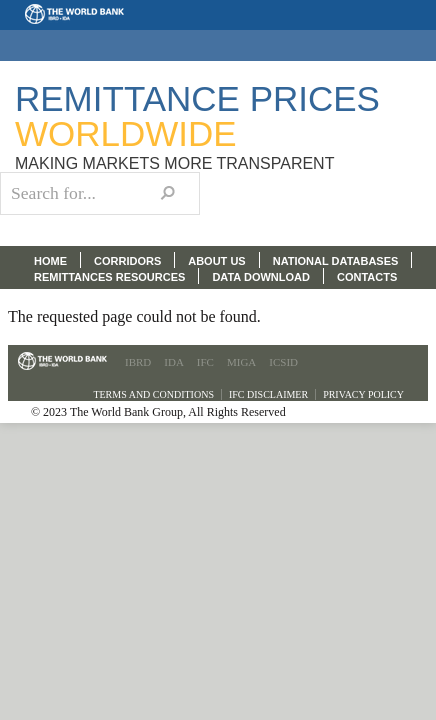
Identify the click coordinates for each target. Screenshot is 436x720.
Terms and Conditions (153, 394)
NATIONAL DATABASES (336, 261)
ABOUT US (216, 261)
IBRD (138, 362)
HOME (50, 261)
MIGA (241, 362)
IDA (174, 362)
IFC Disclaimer (268, 394)
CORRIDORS (127, 261)
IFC (205, 362)
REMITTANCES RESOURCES (109, 277)
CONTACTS (367, 277)
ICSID (283, 362)
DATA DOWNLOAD (261, 277)
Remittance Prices (197, 116)
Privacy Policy (363, 394)
